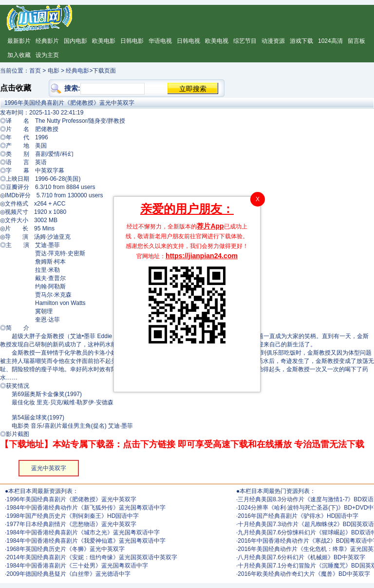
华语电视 (160, 41)
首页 (35, 71)
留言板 (356, 41)
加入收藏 (19, 55)
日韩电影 (132, 41)
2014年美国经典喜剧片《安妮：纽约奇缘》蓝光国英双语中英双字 (92, 557)
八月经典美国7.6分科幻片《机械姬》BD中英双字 (301, 557)
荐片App (210, 226)
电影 (54, 71)
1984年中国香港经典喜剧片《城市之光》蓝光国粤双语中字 (83, 532)
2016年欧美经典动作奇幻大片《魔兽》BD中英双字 (304, 574)
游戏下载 (301, 41)
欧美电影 (104, 41)
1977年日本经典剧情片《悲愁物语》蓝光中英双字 (71, 524)
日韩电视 (188, 41)
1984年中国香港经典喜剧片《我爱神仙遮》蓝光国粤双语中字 (86, 541)
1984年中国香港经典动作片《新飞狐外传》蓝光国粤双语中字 (86, 508)
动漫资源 (273, 41)
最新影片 (19, 41)
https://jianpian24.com (202, 256)
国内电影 (75, 41)
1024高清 (330, 41)
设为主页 (47, 55)
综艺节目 (245, 41)
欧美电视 (217, 41)
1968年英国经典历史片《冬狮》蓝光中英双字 (65, 549)
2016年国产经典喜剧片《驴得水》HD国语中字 (298, 516)
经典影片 (47, 41)
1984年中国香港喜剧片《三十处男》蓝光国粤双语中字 (77, 566)
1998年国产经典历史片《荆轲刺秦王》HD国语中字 (73, 516)
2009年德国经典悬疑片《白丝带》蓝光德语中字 (68, 574)
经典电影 (77, 71)
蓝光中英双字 (49, 468)
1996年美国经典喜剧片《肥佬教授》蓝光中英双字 (71, 499)
